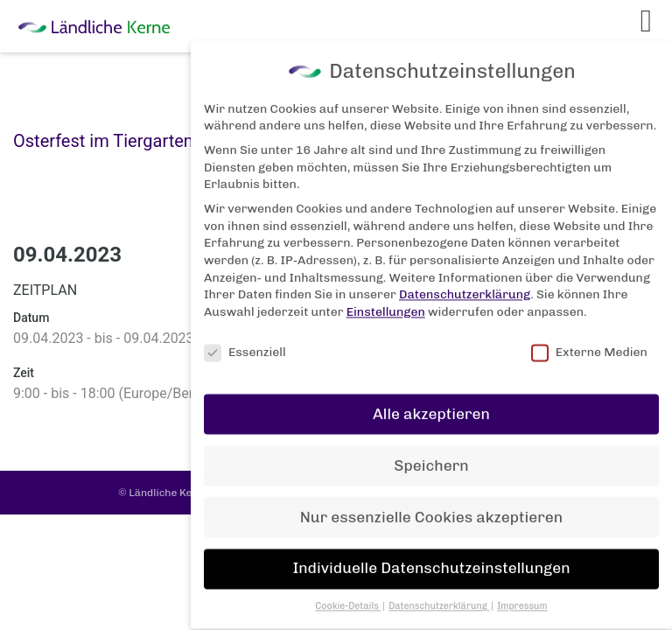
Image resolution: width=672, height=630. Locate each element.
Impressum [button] (522, 596)
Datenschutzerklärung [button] (439, 596)
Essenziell (245, 342)
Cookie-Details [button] (348, 596)
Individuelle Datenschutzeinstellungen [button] (431, 558)
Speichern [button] (431, 455)
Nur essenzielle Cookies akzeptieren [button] (431, 507)
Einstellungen (386, 301)
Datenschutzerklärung (465, 285)
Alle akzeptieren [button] (431, 403)
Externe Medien (589, 342)
